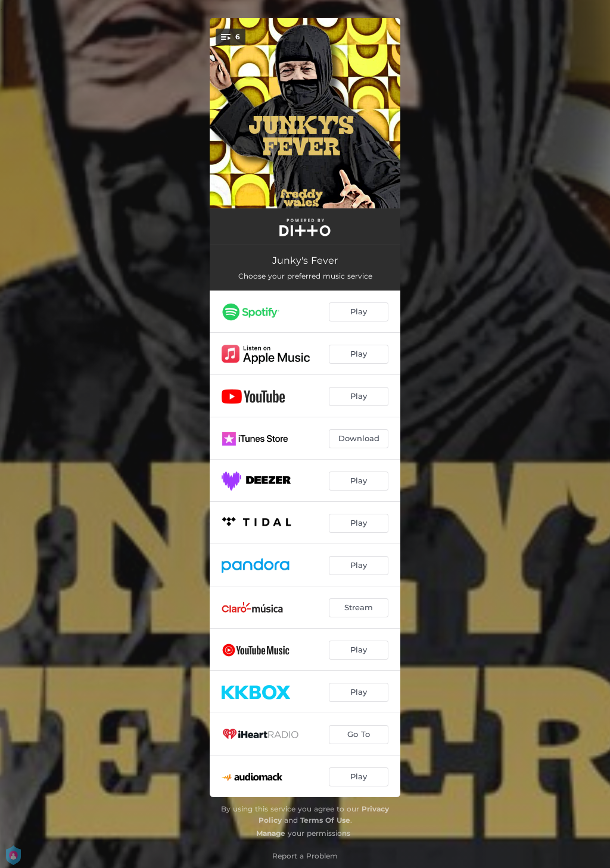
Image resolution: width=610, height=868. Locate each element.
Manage (271, 833)
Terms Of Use (325, 820)
